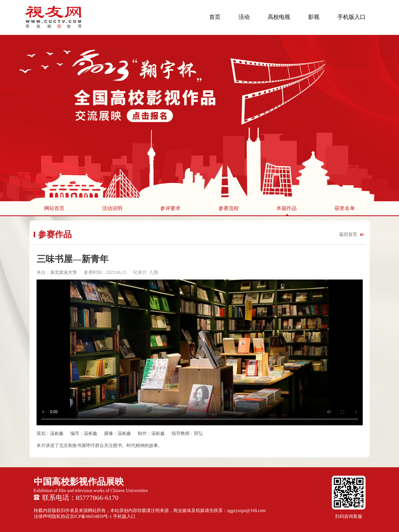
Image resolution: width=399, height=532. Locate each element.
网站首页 (54, 208)
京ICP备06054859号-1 (91, 516)
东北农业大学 (64, 272)
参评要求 (170, 208)
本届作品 (287, 208)
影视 (314, 17)
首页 (215, 17)
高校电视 (279, 17)
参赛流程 (229, 208)
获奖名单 (345, 208)
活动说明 (112, 208)
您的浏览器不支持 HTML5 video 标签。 (200, 352)
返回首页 (348, 234)
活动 (244, 17)
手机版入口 (351, 17)
